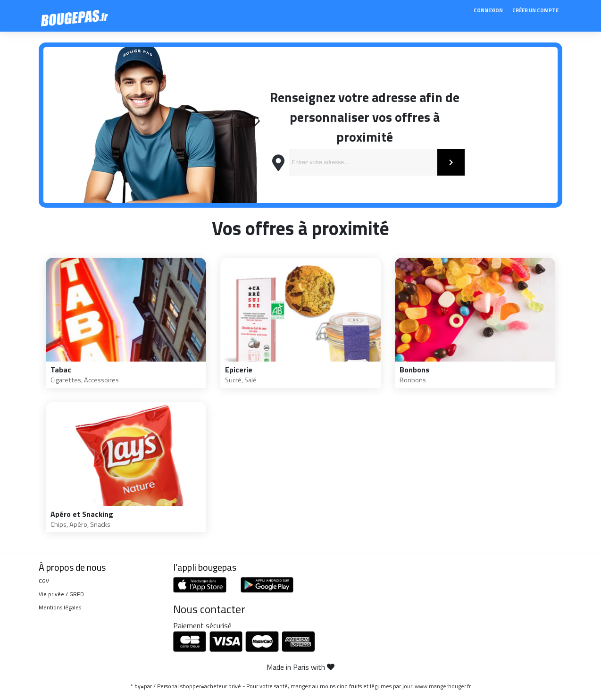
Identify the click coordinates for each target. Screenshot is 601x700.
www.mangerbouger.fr (443, 686)
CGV (44, 581)
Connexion (488, 10)
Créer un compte (535, 10)
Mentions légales (60, 607)
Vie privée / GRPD (61, 594)
